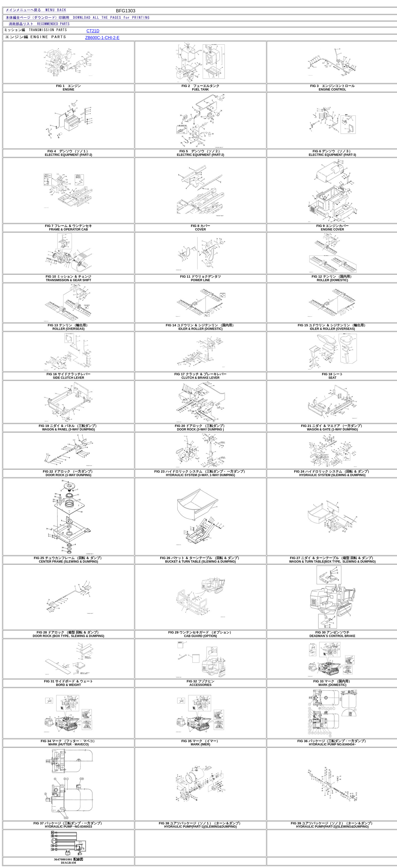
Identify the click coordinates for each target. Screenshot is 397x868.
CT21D (93, 31)
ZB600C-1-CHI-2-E (102, 38)
